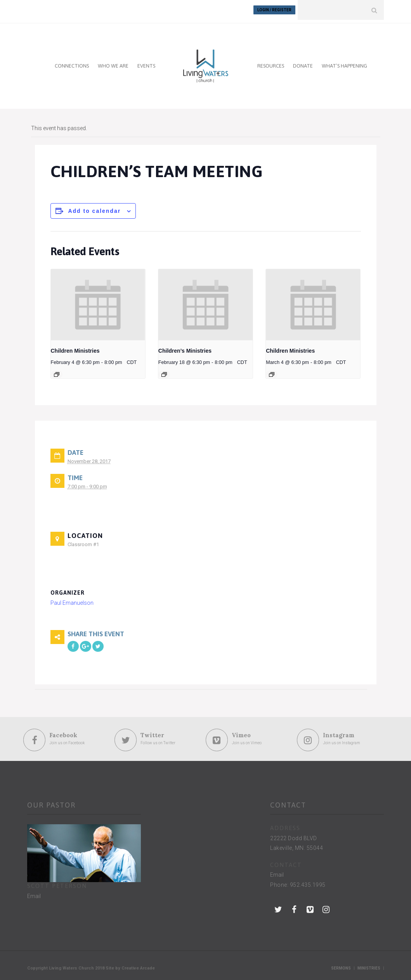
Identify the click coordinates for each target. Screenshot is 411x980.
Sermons (341, 965)
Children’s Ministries (185, 348)
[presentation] (98, 301)
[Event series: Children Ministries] (57, 371)
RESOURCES (271, 63)
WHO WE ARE (113, 63)
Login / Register (274, 10)
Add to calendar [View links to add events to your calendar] (94, 208)
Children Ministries (75, 348)
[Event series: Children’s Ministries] (164, 371)
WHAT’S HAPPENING (344, 63)
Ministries (369, 965)
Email (34, 893)
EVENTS (146, 63)
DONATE (303, 63)
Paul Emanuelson (72, 600)
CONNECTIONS (72, 63)
